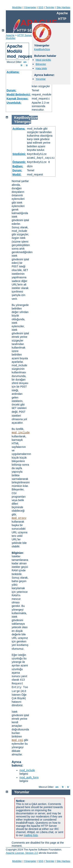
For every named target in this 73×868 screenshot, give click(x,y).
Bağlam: (18, 166)
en (25, 62)
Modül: (17, 174)
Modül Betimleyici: (19, 94)
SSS (41, 7)
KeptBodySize (42, 49)
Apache (10, 35)
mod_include (21, 433)
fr (22, 65)
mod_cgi (17, 740)
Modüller (17, 7)
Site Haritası (63, 7)
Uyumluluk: (14, 103)
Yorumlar (41, 79)
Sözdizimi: (19, 154)
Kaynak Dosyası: (18, 99)
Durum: (11, 90)
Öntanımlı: (19, 162)
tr (27, 65)
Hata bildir (41, 68)
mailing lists (31, 835)
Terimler (50, 7)
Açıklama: (13, 72)
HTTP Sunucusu (27, 35)
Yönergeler (30, 7)
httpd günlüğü (43, 60)
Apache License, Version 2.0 (22, 853)
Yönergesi (23, 122)
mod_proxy (19, 518)
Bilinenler (41, 64)
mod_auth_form (29, 777)
